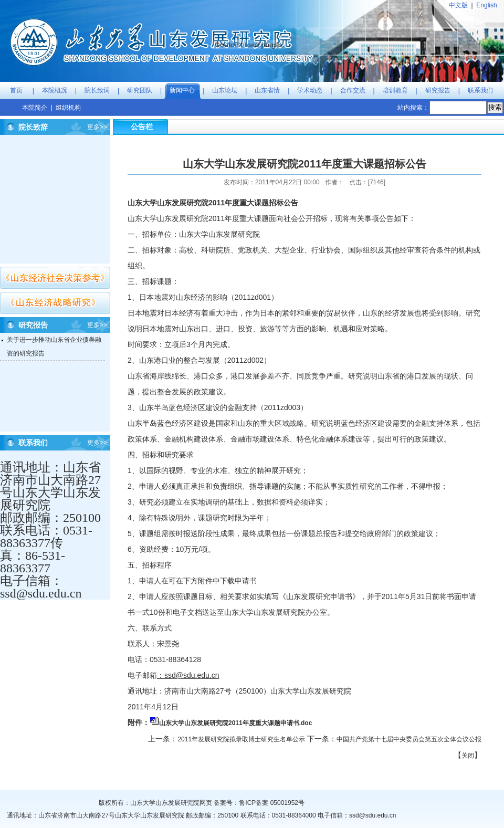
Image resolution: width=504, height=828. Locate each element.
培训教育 (395, 90)
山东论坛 (225, 90)
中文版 (458, 5)
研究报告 (438, 90)
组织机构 (68, 108)
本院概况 (55, 90)
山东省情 (267, 90)
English (486, 5)
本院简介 (35, 108)
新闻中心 (182, 90)
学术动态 (310, 90)
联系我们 (480, 90)
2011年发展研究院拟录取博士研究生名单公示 (241, 739)
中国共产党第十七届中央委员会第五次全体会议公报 (409, 739)
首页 (16, 90)
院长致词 (97, 90)
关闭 (468, 756)
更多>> (97, 127)
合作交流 (353, 90)
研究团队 (140, 90)
